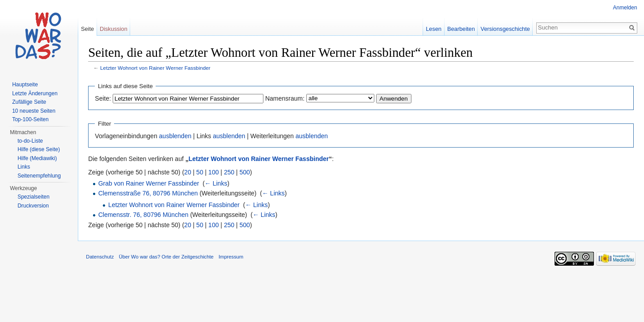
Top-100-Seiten (30, 119)
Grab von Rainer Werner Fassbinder (150, 184)
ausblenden (177, 136)
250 (231, 172)
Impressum (232, 258)
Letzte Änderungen (35, 93)
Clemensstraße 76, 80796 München (150, 194)
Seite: (105, 98)
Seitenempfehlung (39, 176)
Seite (88, 29)
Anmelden (625, 8)
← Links (218, 184)
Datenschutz (102, 258)
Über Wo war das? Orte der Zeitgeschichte (168, 258)
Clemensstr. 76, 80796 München (145, 215)
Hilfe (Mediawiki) (37, 158)
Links (24, 167)
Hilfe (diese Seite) (39, 149)
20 (190, 172)
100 (215, 172)
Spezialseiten (33, 197)
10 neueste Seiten (34, 111)
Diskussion (114, 29)
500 (246, 172)
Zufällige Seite (29, 102)
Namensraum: (287, 98)
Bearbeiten (461, 29)
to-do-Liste (30, 141)
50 (202, 172)
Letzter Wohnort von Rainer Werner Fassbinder (157, 68)
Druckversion (33, 206)
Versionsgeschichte (504, 29)
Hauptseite (25, 85)
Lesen (433, 29)
